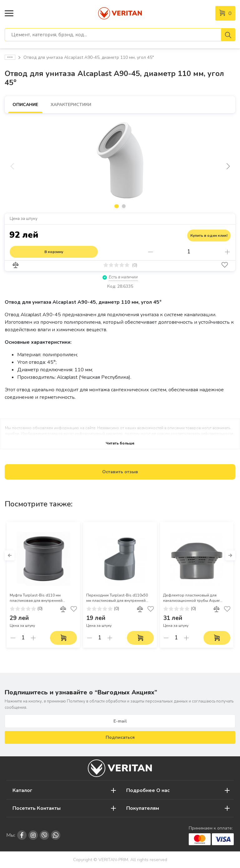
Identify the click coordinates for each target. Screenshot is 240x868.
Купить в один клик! (209, 236)
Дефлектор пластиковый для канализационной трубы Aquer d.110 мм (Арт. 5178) (191, 598)
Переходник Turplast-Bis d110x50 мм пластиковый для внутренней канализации (117, 598)
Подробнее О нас (148, 790)
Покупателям (143, 808)
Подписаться (120, 737)
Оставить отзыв (120, 472)
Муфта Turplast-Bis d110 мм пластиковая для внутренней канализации (36, 598)
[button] (228, 166)
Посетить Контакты (37, 808)
